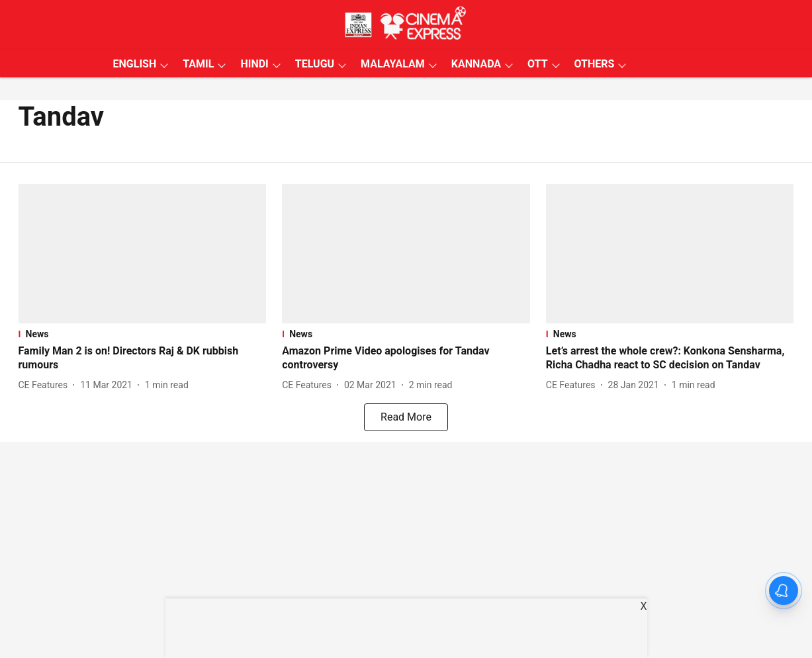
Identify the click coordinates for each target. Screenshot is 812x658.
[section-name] (143, 334)
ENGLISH (135, 64)
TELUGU (315, 64)
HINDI (254, 64)
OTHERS (595, 64)
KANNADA (476, 64)
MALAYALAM (393, 64)
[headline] (143, 358)
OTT (537, 64)
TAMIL (198, 64)
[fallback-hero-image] (143, 254)
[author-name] (46, 385)
